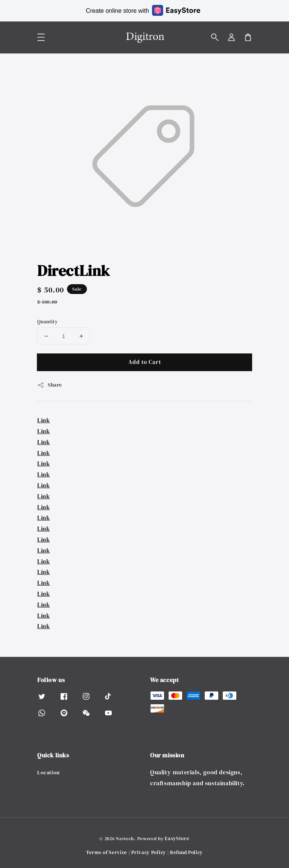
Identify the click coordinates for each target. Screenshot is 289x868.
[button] (215, 37)
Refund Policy (186, 852)
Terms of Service (107, 852)
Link (43, 420)
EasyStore (177, 838)
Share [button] (50, 385)
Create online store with (143, 10)
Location (49, 773)
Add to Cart (145, 362)
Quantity (47, 322)
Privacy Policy (149, 852)
